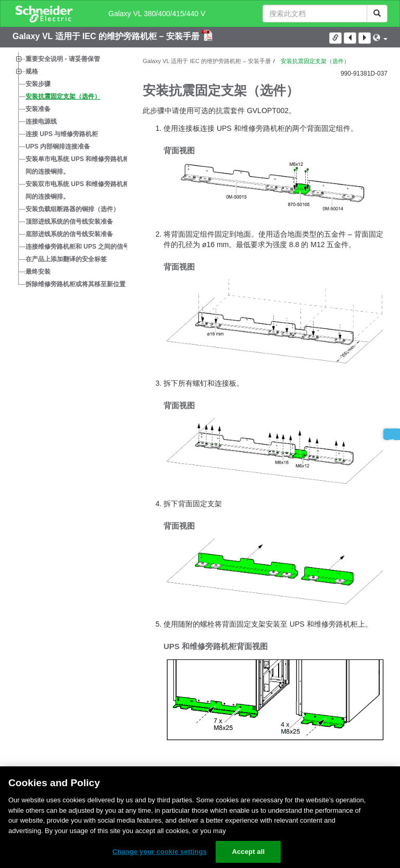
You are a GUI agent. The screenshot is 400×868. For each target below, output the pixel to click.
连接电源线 (41, 121)
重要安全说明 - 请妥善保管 (63, 59)
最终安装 (38, 272)
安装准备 (38, 109)
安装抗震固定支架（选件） (63, 96)
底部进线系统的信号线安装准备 (69, 234)
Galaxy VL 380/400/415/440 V (157, 14)
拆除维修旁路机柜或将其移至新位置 (76, 284)
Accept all (248, 852)
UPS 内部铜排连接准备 (58, 146)
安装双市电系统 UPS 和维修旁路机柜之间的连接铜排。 (80, 190)
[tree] (70, 172)
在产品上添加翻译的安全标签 (66, 259)
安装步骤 (38, 84)
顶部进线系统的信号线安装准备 (69, 222)
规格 (32, 71)
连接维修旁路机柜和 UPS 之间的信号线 (80, 247)
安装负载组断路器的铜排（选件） (72, 209)
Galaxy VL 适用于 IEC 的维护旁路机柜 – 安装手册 (107, 36)
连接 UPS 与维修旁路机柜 (62, 134)
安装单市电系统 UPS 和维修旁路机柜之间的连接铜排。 (80, 165)
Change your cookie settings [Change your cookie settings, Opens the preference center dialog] (160, 852)
